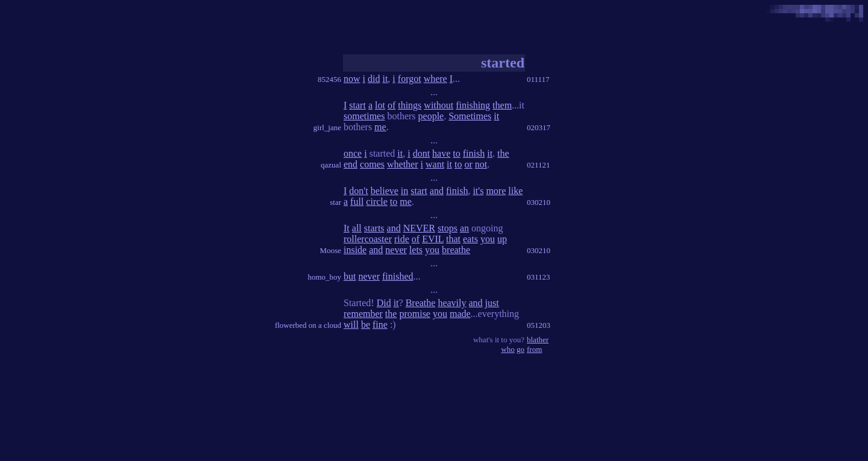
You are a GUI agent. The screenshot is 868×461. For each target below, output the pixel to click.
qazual (331, 165)
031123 (539, 277)
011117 (538, 79)
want (435, 164)
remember (363, 314)
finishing (473, 105)
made (460, 314)
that (453, 239)
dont (421, 153)
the (503, 153)
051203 (539, 325)
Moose (331, 250)
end (351, 164)
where (436, 79)
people (431, 116)
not (481, 164)
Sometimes (470, 116)
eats (470, 239)
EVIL (433, 239)
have (441, 153)
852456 (329, 79)
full (357, 202)
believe (385, 191)
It (347, 228)
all (357, 228)
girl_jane (327, 127)
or (468, 164)
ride (402, 239)
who (508, 349)
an (464, 228)
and (437, 191)
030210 (539, 202)
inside (355, 250)
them (502, 105)
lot (380, 105)
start (357, 105)
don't (358, 191)
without (439, 105)
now (352, 79)
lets (416, 250)
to (456, 153)
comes (372, 164)
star (335, 202)
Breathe (421, 303)
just (492, 303)
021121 (539, 165)
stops (448, 228)
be (366, 325)
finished (398, 276)
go (520, 349)
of (392, 105)
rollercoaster (368, 239)
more (496, 191)
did (374, 79)
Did (384, 303)
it (385, 79)
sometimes (364, 116)
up (502, 239)
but (350, 276)
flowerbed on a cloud (308, 325)
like (515, 191)
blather (538, 340)
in (404, 191)
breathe (456, 250)
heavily (452, 303)
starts (374, 228)
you (488, 239)
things (410, 105)
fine (380, 325)
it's (478, 191)
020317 (539, 127)
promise (415, 314)
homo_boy (324, 277)
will (351, 325)
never (396, 250)
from (534, 349)
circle (377, 202)
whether (403, 164)
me (380, 127)
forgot (410, 79)
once (353, 153)
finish (474, 153)
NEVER (419, 228)
